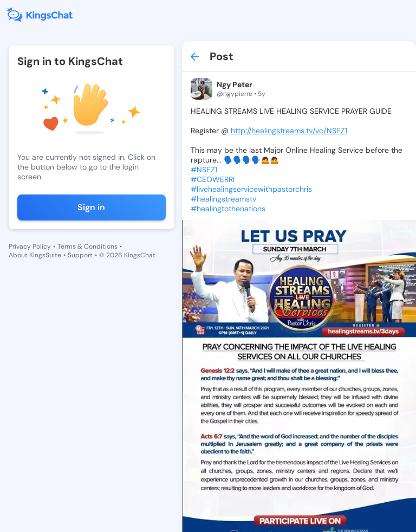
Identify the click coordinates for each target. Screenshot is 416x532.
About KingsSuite (35, 255)
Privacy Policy (30, 246)
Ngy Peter (235, 85)
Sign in (91, 207)
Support (80, 255)
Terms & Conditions (87, 246)
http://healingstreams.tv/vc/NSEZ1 (289, 131)
